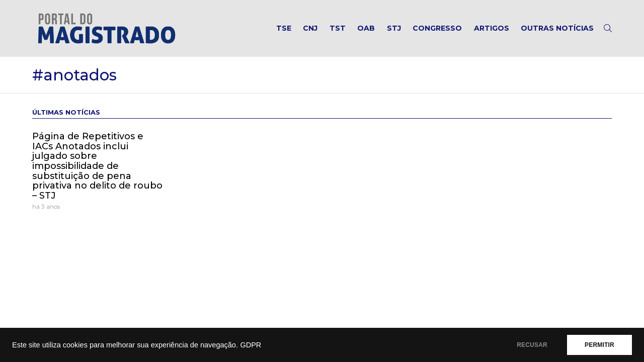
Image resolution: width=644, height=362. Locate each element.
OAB (366, 28)
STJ (394, 28)
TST (338, 28)
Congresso (437, 28)
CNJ (310, 28)
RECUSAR (532, 345)
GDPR (251, 345)
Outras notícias (557, 28)
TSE (284, 28)
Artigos (492, 28)
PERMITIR (599, 345)
